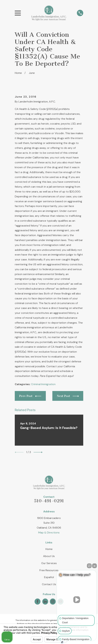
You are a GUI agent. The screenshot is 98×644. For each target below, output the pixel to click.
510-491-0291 (49, 501)
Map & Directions (49, 533)
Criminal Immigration (43, 384)
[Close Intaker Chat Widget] (94, 566)
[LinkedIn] (45, 601)
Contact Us (49, 584)
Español (49, 577)
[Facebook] (38, 601)
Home (49, 549)
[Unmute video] (77, 600)
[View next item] (38, 452)
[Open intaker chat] (62, 642)
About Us (49, 556)
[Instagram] (53, 601)
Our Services (49, 563)
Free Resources (49, 570)
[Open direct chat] (89, 566)
